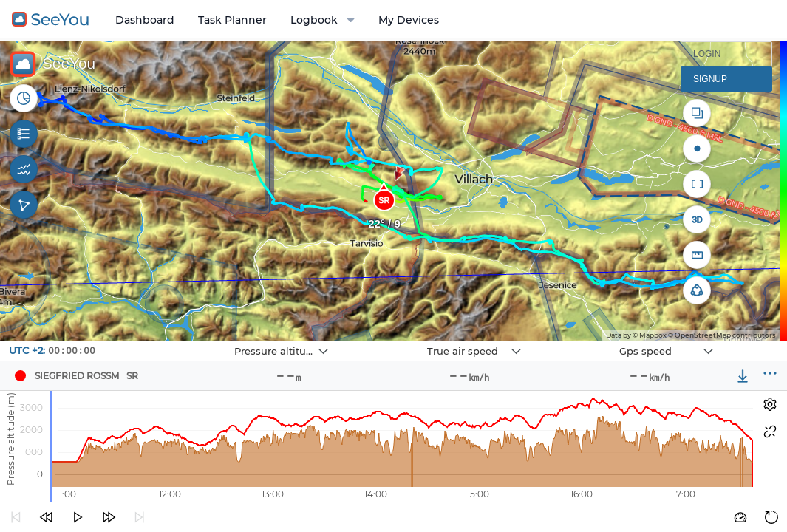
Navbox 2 (387, 341)
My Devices (409, 20)
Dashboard (145, 20)
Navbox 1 (194, 341)
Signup (710, 79)
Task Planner (232, 20)
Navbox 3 (579, 341)
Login (707, 54)
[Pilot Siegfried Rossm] (20, 376)
